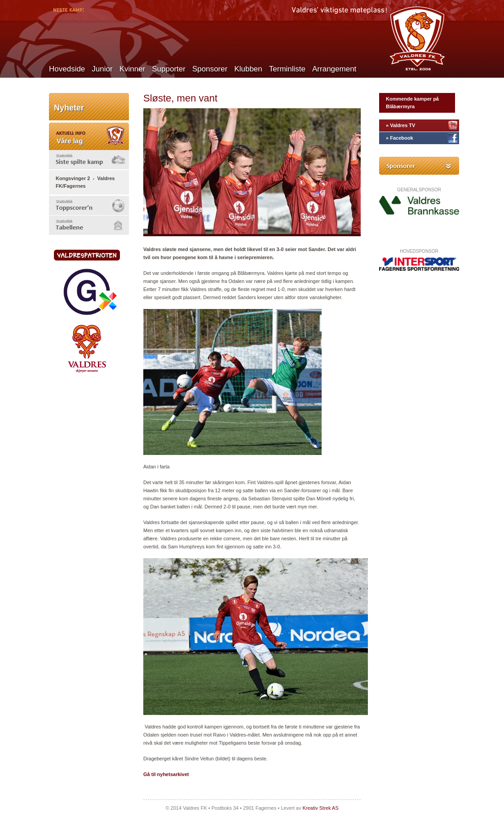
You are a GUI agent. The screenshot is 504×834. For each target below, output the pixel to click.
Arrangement (334, 69)
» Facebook (400, 138)
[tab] (89, 160)
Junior (102, 69)
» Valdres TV (400, 125)
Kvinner (133, 69)
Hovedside (67, 69)
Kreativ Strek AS (320, 808)
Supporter (169, 69)
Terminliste (287, 69)
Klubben (248, 69)
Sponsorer (210, 69)
